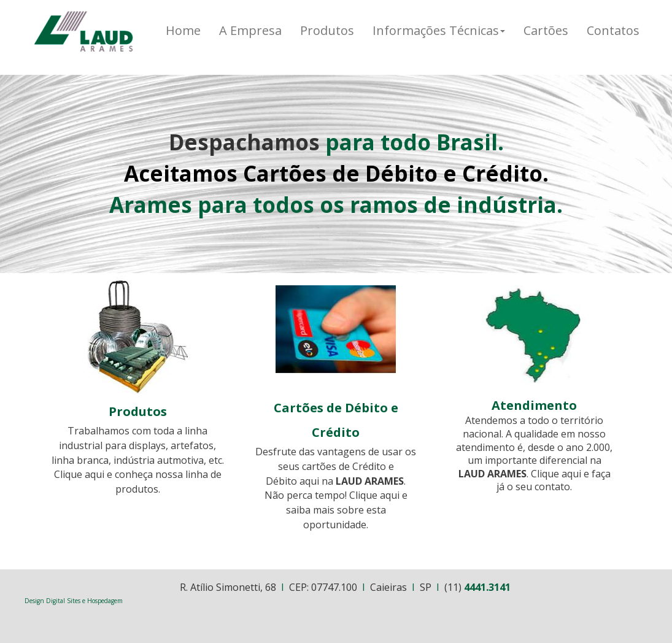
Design (35, 601)
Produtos (327, 30)
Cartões (546, 30)
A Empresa (250, 30)
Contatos (613, 30)
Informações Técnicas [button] (439, 30)
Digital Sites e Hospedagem (84, 601)
